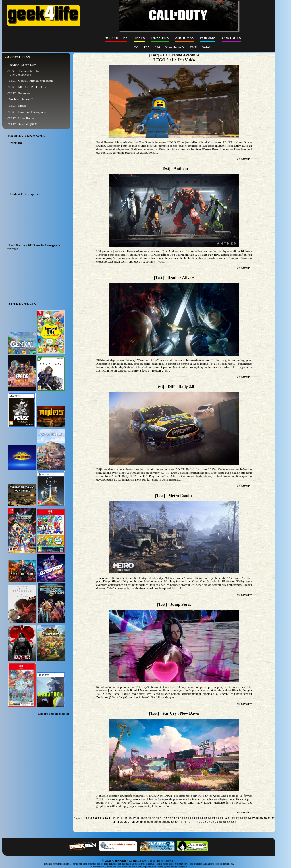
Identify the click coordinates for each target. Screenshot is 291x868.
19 (142, 818)
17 (134, 818)
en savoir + (245, 159)
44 (241, 818)
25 (166, 818)
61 (145, 822)
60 (141, 822)
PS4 (158, 47)
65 (161, 822)
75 (201, 822)
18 (138, 818)
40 (225, 818)
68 (173, 822)
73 (193, 822)
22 (154, 818)
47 (253, 818)
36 (209, 818)
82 (228, 822)
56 (125, 822)
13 (118, 818)
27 (174, 818)
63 (153, 822)
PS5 (147, 47)
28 (178, 818)
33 (197, 818)
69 (177, 822)
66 (165, 822)
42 (233, 818)
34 (201, 818)
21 (150, 818)
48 (257, 818)
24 (162, 818)
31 (190, 818)
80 (220, 822)
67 (169, 822)
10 (106, 818)
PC (137, 47)
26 (170, 818)
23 (158, 818)
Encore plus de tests (54, 714)
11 (110, 818)
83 (232, 822)
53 (113, 822)
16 (130, 818)
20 (146, 818)
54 (117, 822)
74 (197, 822)
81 (224, 822)
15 (126, 818)
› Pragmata (14, 143)
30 (186, 818)
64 (157, 822)
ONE (194, 47)
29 (182, 818)
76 (204, 822)
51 (269, 818)
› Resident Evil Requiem (23, 194)
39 (221, 818)
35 (205, 818)
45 (245, 818)
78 (212, 822)
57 (129, 822)
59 (137, 822)
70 (181, 822)
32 (193, 818)
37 (213, 818)
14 (122, 818)
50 (265, 818)
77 (208, 822)
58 (133, 822)
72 (189, 822)
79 (216, 822)
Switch (207, 47)
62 (149, 822)
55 (121, 822)
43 (237, 818)
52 (273, 818)
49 (261, 818)
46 (249, 818)
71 (185, 822)
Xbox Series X (175, 47)
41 (229, 818)
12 (114, 818)
